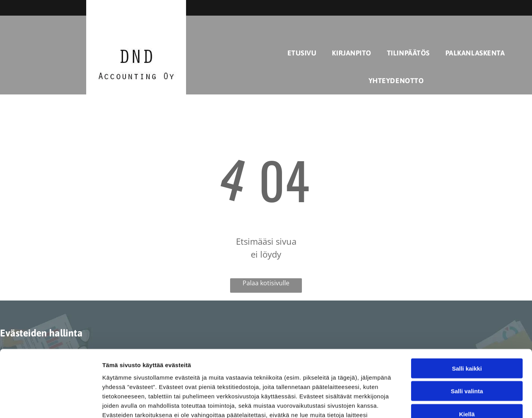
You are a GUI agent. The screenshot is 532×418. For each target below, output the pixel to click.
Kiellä (467, 351)
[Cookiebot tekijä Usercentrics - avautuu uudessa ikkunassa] (51, 403)
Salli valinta (467, 329)
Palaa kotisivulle (266, 283)
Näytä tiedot (417, 403)
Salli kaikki (467, 306)
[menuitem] (302, 53)
